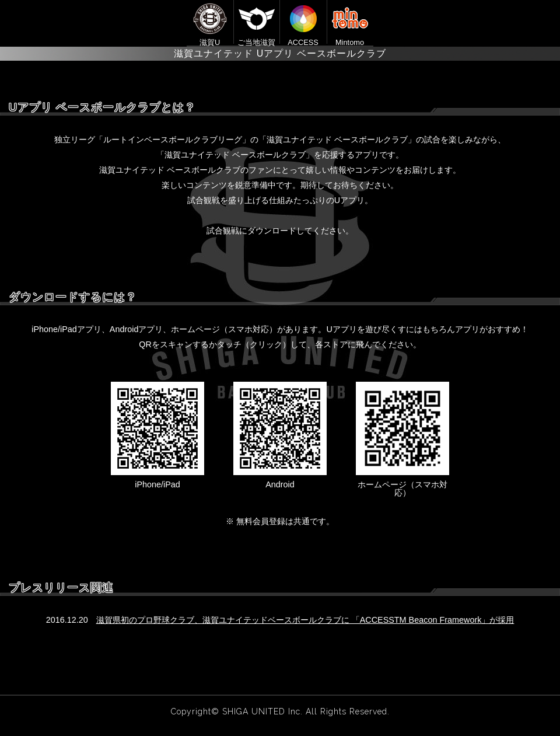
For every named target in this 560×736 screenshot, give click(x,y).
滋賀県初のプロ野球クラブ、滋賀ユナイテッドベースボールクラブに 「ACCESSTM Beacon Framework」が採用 (305, 620)
